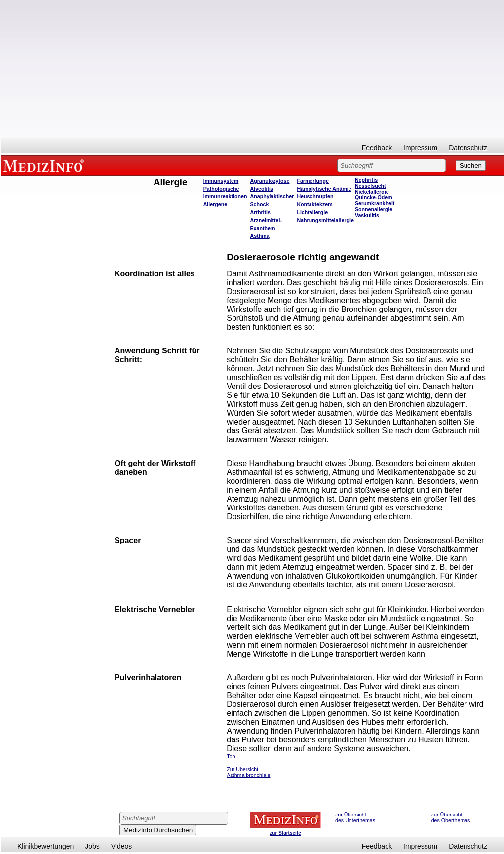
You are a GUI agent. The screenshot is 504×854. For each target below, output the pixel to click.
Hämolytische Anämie (324, 189)
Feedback (377, 148)
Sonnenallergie (374, 209)
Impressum (420, 148)
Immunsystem (221, 181)
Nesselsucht (370, 186)
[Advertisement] (252, 69)
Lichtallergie (312, 212)
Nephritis (366, 180)
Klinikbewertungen (45, 846)
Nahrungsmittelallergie (325, 220)
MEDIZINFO (45, 165)
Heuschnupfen (315, 196)
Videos (122, 846)
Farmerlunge (313, 181)
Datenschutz (468, 148)
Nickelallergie (372, 192)
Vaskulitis (367, 215)
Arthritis (260, 212)
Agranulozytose (270, 181)
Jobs (92, 846)
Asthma (260, 236)
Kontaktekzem (314, 204)
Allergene (215, 204)
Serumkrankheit (375, 203)
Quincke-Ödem (374, 197)
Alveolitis (262, 189)
